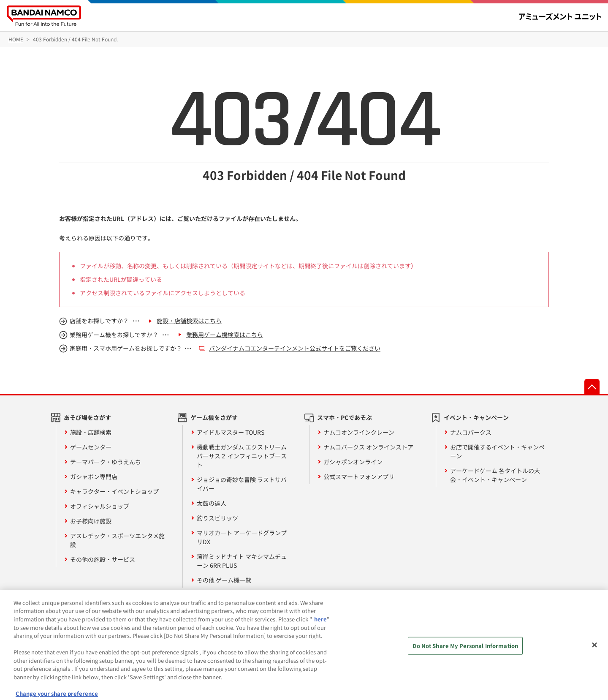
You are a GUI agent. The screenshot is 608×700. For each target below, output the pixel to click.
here (320, 623)
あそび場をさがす (87, 417)
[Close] (594, 648)
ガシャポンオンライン (353, 462)
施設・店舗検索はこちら (189, 321)
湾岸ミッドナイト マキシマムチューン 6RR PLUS (242, 561)
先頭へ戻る (592, 387)
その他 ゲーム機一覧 (224, 580)
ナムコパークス (471, 432)
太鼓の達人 (212, 503)
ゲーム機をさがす (214, 417)
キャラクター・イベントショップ (114, 491)
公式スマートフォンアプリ (359, 477)
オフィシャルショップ (100, 506)
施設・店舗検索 (91, 432)
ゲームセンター (91, 447)
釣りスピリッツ (217, 518)
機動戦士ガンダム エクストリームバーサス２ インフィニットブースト (242, 456)
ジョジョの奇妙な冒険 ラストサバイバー (242, 484)
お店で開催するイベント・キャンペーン (497, 451)
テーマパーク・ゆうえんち (106, 462)
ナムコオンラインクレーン (359, 432)
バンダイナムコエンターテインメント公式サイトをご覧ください (295, 348)
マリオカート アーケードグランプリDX (242, 537)
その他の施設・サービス (103, 559)
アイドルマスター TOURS (231, 432)
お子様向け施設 (91, 521)
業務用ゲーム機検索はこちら (225, 335)
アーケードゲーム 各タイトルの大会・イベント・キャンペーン (495, 475)
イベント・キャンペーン (476, 417)
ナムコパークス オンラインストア (368, 447)
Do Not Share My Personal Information (465, 649)
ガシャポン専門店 (94, 477)
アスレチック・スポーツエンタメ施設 (117, 540)
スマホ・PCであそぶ (345, 417)
